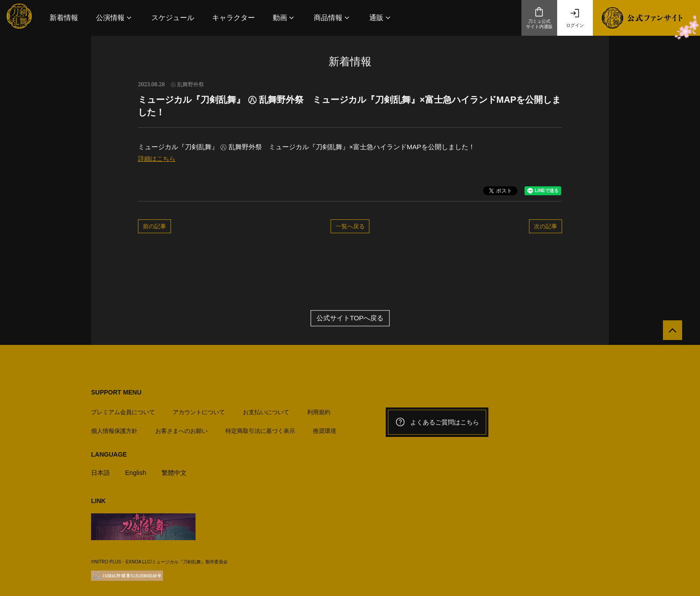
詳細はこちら (158, 158)
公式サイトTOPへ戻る (350, 319)
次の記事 (546, 226)
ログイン (575, 18)
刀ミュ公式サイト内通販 (539, 18)
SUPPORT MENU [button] (116, 393)
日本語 (101, 470)
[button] (115, 18)
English (137, 470)
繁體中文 (177, 470)
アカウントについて (199, 410)
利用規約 (319, 410)
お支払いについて (266, 410)
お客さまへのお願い (181, 429)
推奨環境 (325, 429)
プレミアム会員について (123, 410)
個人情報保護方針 (114, 429)
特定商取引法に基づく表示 (260, 429)
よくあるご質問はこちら (437, 423)
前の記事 (154, 226)
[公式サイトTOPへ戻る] (670, 333)
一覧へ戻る (350, 226)
